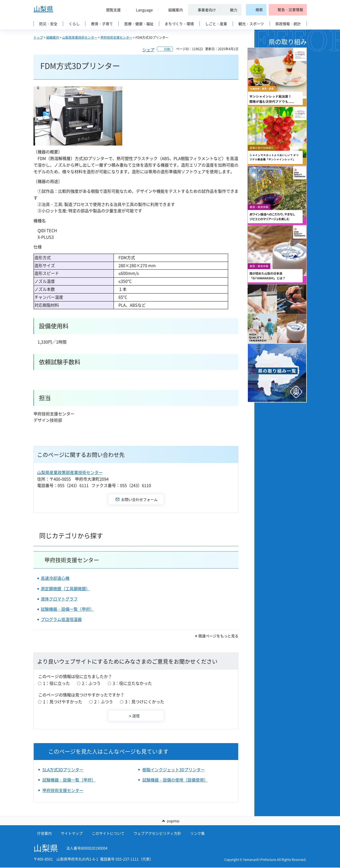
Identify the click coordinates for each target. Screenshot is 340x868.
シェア (148, 50)
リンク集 (197, 834)
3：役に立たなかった (132, 683)
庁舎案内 (44, 834)
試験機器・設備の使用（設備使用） (175, 780)
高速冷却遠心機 (55, 578)
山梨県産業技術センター (80, 37)
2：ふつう (91, 683)
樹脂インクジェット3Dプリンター (174, 770)
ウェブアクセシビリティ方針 (157, 834)
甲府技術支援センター (116, 37)
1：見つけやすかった (63, 702)
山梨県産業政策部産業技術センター (70, 472)
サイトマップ (72, 834)
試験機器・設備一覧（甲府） (67, 609)
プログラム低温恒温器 (61, 619)
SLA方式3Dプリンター (63, 770)
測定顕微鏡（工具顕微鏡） (65, 589)
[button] (112, 10)
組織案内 (53, 37)
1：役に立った (56, 683)
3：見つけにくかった (145, 702)
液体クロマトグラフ (59, 599)
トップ (38, 37)
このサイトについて (108, 834)
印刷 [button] (167, 49)
